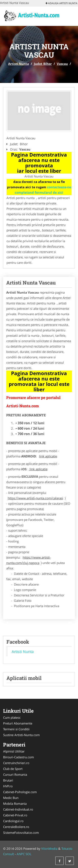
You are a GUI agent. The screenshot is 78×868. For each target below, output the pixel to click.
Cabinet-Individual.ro (18, 809)
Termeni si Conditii (16, 729)
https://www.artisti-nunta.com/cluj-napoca (28, 560)
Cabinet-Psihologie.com (20, 792)
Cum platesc (12, 717)
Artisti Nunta (19, 64)
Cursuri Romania (15, 774)
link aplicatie (48, 456)
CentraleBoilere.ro (16, 827)
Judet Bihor (43, 64)
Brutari (8, 780)
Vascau (62, 64)
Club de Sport (13, 769)
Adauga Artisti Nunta (61, 3)
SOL (28, 854)
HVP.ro (8, 786)
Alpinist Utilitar (14, 751)
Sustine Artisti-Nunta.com (21, 735)
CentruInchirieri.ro (16, 763)
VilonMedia (49, 849)
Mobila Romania (15, 804)
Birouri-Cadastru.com (19, 757)
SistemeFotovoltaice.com (21, 833)
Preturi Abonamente (18, 723)
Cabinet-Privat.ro (15, 815)
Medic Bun (11, 798)
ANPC (21, 854)
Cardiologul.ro (13, 821)
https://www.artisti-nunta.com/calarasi (35, 498)
